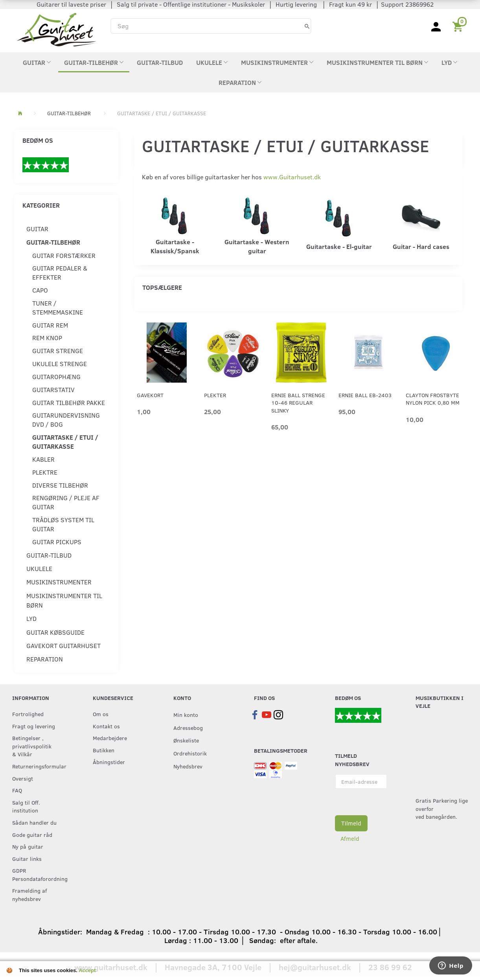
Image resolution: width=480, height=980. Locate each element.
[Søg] (307, 26)
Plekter (215, 395)
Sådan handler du (34, 822)
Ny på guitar (28, 846)
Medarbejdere (110, 738)
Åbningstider (109, 762)
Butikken (104, 750)
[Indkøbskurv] (459, 26)
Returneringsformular (36, 766)
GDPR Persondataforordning (36, 874)
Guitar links (27, 858)
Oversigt (23, 778)
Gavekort (150, 395)
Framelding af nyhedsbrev (29, 894)
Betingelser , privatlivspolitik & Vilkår (32, 746)
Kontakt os (106, 726)
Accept (87, 970)
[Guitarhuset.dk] (56, 29)
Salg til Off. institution (26, 806)
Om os (101, 714)
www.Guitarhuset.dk (292, 177)
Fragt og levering (34, 726)
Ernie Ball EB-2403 (365, 395)
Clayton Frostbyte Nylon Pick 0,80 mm (433, 399)
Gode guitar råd (32, 834)
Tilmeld (351, 823)
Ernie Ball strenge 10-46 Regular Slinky (298, 403)
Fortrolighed (28, 714)
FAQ (17, 790)
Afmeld (350, 838)
